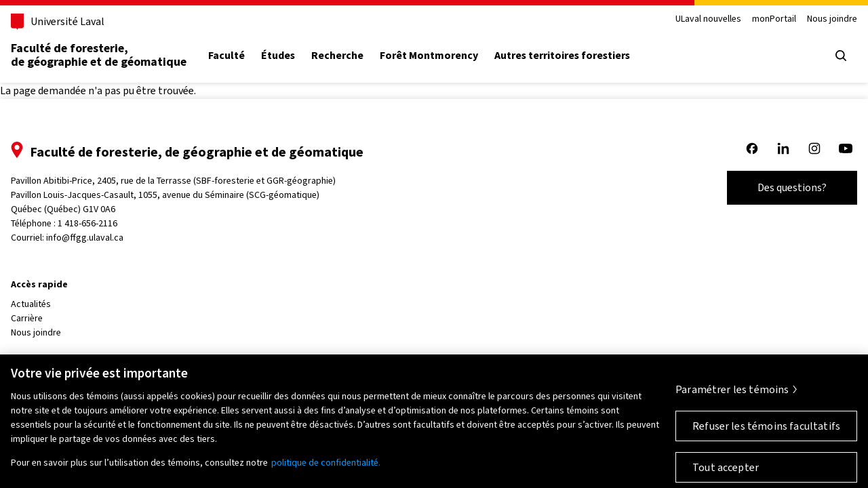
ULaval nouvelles (708, 19)
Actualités (31, 304)
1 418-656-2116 (87, 223)
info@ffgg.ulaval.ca (85, 238)
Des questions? (792, 187)
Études (278, 56)
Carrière (27, 318)
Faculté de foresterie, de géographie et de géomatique (99, 55)
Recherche (337, 56)
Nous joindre (832, 19)
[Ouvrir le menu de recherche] (841, 56)
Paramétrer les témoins (732, 395)
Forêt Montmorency (429, 56)
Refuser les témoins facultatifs (766, 431)
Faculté (226, 56)
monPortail (774, 19)
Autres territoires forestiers (562, 56)
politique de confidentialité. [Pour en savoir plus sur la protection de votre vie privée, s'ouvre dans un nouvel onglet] (326, 468)
